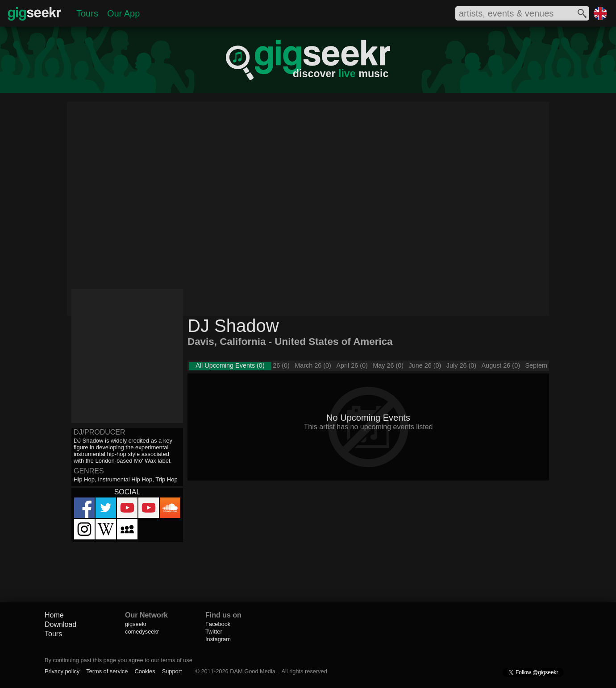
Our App (123, 13)
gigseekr (136, 624)
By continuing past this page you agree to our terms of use (119, 660)
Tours (87, 13)
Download (60, 624)
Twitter (214, 632)
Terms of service (107, 671)
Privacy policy (62, 671)
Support (172, 671)
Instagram (218, 639)
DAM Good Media (253, 671)
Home (54, 615)
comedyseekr (142, 632)
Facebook (218, 624)
